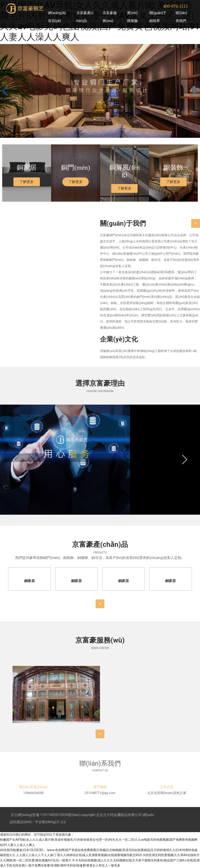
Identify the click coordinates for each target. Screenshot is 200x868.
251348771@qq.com (100, 793)
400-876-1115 (176, 6)
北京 (63, 822)
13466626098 (33, 793)
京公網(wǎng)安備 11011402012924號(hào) (45, 815)
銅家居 (30, 581)
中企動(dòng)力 (47, 822)
